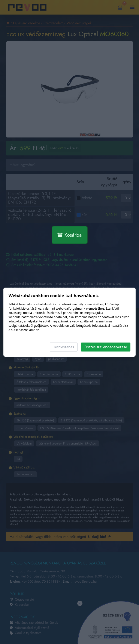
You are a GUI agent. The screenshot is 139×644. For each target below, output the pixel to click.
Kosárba (70, 235)
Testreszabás (64, 347)
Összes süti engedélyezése (106, 347)
